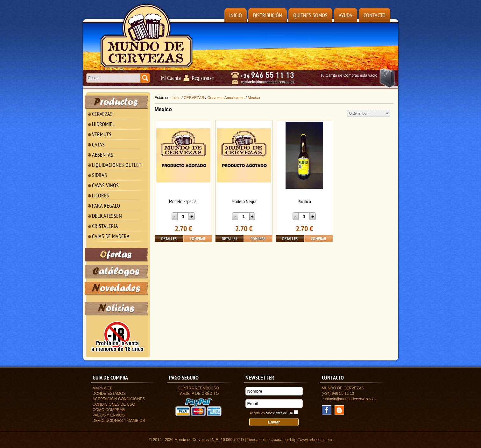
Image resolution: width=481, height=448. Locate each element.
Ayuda (346, 15)
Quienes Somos (310, 15)
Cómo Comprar (109, 410)
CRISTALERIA (105, 226)
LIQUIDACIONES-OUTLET (117, 165)
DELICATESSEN (107, 216)
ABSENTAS (103, 155)
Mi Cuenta (171, 78)
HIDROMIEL (103, 124)
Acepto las (271, 413)
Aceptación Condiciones (119, 399)
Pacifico (304, 201)
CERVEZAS (102, 114)
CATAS (98, 144)
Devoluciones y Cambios (119, 421)
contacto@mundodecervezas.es (349, 399)
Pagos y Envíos (109, 415)
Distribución (268, 15)
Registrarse (203, 78)
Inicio (236, 15)
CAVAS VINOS (105, 185)
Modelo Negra (244, 201)
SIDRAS (99, 175)
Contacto (375, 15)
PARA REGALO (106, 206)
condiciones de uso (279, 413)
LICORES (101, 195)
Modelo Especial (183, 201)
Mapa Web (103, 388)
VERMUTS (102, 134)
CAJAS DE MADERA (111, 236)
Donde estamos (109, 394)
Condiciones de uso (114, 404)
